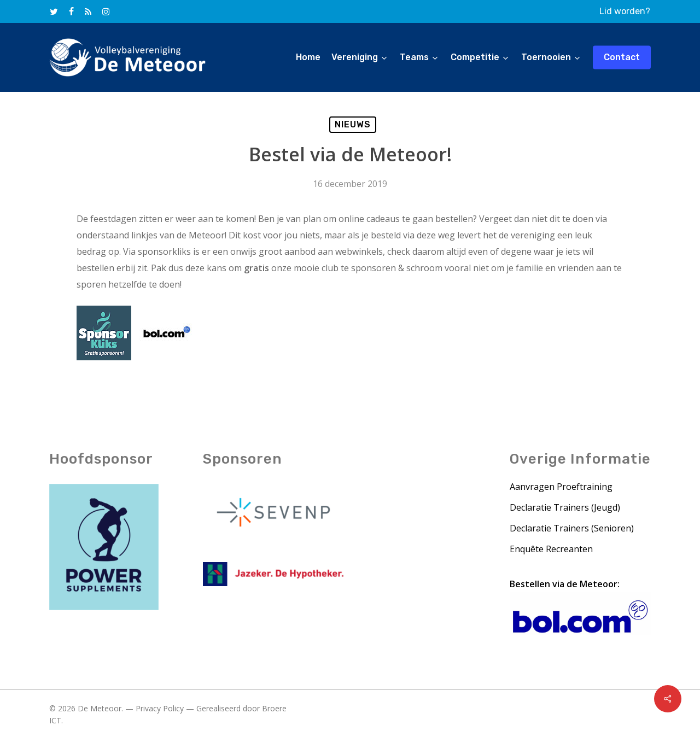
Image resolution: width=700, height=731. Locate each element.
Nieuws (353, 124)
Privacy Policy (160, 709)
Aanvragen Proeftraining (561, 488)
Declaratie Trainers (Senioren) (572, 529)
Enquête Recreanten (551, 550)
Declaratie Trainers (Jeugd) (565, 508)
